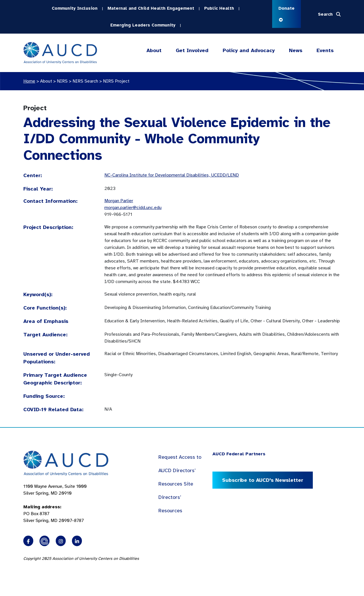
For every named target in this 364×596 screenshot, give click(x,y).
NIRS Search (85, 81)
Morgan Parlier (119, 201)
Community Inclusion (75, 8)
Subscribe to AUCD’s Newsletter (263, 480)
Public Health (219, 8)
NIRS (62, 81)
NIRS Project (116, 81)
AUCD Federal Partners (239, 454)
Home (29, 81)
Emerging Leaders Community (143, 25)
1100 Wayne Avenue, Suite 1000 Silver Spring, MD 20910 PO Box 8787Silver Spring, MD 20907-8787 (55, 503)
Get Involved (192, 51)
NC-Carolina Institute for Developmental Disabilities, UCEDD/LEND (172, 175)
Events (325, 50)
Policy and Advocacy (249, 51)
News (296, 50)
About (154, 51)
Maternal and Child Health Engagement (151, 8)
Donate (287, 14)
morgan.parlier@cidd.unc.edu (133, 208)
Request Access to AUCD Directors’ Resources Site (180, 470)
